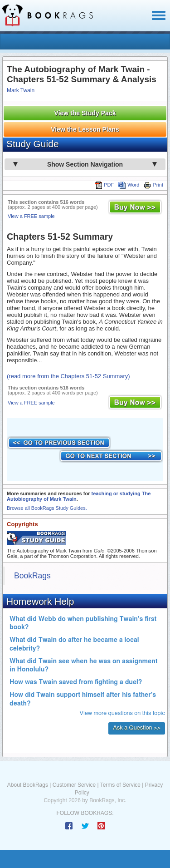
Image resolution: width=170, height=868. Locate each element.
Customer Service (74, 785)
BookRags (32, 576)
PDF (104, 185)
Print (153, 185)
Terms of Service (120, 785)
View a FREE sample (31, 216)
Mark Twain (21, 90)
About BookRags (28, 785)
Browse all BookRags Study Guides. (47, 508)
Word (129, 185)
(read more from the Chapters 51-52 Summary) (68, 376)
